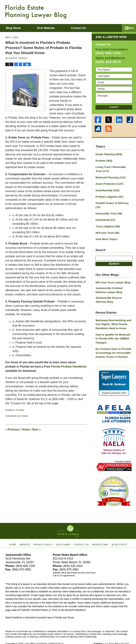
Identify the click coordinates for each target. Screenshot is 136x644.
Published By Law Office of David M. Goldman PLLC (108, 11)
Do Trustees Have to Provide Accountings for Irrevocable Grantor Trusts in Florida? (112, 343)
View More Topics (106, 232)
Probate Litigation (109, 195)
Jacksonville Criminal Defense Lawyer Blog (113, 282)
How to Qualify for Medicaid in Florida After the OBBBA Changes (113, 329)
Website (28, 533)
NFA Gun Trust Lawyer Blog (112, 275)
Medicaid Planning (110, 176)
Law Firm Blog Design (114, 633)
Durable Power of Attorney (114, 201)
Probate (20, 410)
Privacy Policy (45, 533)
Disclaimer (64, 533)
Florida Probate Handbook (69, 367)
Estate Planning (108, 154)
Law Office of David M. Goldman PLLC (44, 633)
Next (36, 429)
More (129, 28)
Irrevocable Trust (108, 207)
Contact (92, 28)
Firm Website (55, 28)
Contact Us (81, 533)
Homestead (105, 214)
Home (26, 429)
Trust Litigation (107, 220)
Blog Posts (117, 533)
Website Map (99, 533)
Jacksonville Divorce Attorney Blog (113, 292)
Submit (114, 107)
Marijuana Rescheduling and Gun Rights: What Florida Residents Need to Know (112, 315)
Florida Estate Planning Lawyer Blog (36, 12)
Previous (12, 429)
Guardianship (107, 189)
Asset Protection (109, 183)
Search (114, 257)
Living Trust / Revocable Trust (113, 168)
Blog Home (18, 28)
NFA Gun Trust (107, 226)
